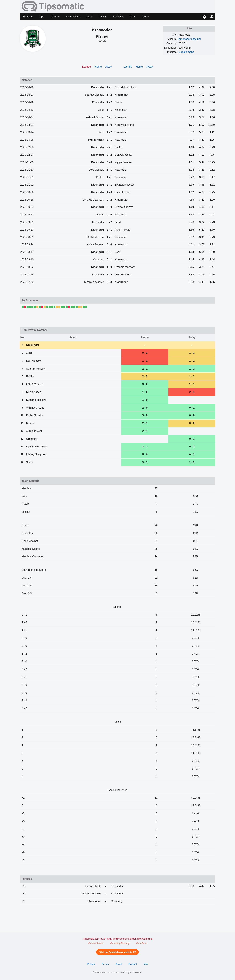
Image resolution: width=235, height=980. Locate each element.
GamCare (141, 943)
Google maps (186, 52)
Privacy (91, 964)
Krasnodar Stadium (190, 39)
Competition (73, 17)
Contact (133, 964)
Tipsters (55, 17)
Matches (28, 17)
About (118, 964)
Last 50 (128, 67)
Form (146, 17)
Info (146, 964)
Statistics (118, 17)
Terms (105, 964)
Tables (103, 17)
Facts (133, 17)
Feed (89, 17)
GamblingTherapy (120, 943)
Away (109, 67)
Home (98, 67)
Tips (42, 17)
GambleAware (96, 943)
